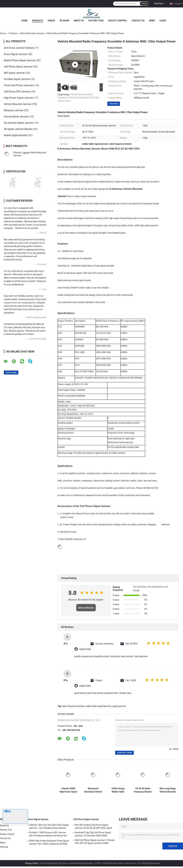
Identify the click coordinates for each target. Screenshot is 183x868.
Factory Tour (96, 21)
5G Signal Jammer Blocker (18, 129)
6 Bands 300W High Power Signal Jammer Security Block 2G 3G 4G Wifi (68, 790)
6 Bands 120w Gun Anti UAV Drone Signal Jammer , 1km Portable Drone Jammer (49, 826)
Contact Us (138, 21)
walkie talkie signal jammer (98, 706)
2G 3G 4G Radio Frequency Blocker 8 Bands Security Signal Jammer (143, 790)
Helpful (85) (85, 686)
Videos (51, 21)
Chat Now (159, 4)
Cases (163, 21)
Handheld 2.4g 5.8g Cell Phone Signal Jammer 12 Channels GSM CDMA (93, 834)
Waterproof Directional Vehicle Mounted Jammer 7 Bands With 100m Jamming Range (93, 790)
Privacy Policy (32, 863)
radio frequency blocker (73, 706)
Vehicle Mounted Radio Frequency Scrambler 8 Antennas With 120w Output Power (78, 98)
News (152, 21)
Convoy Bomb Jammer (16, 117)
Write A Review (86, 608)
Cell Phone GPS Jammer (17, 92)
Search (144, 4)
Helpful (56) (85, 649)
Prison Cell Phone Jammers (19, 85)
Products (38, 21)
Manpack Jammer (14, 110)
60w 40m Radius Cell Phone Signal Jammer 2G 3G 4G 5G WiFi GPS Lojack (93, 826)
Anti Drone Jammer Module (19, 48)
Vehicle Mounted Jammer (32, 33)
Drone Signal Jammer (15, 54)
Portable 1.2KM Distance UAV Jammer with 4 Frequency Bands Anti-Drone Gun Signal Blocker (48, 834)
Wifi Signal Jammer (14, 73)
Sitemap (4, 847)
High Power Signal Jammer (19, 98)
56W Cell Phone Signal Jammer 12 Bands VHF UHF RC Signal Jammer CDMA (95, 842)
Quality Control (118, 21)
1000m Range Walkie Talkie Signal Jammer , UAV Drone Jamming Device (118, 790)
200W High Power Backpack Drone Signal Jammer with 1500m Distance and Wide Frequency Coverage (49, 843)
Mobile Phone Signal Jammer (20, 60)
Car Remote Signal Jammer (19, 123)
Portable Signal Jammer (17, 79)
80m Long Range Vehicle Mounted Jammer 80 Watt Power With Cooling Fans (168, 790)
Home (24, 21)
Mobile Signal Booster (16, 135)
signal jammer (119, 706)
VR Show (64, 21)
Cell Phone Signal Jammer (18, 67)
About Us (79, 21)
